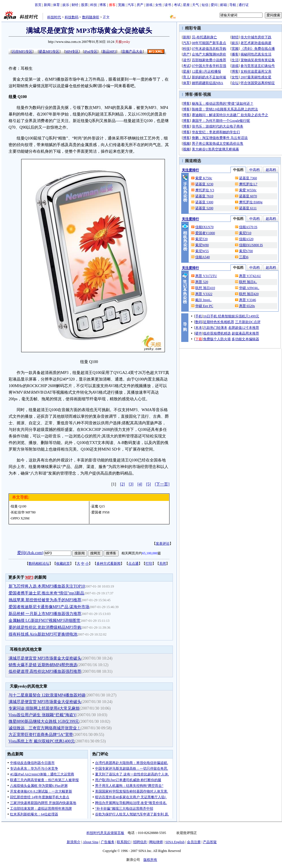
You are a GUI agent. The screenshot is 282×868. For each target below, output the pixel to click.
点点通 (133, 564)
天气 (196, 5)
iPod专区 (91, 51)
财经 (75, 5)
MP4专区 (72, 51)
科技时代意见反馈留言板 (105, 833)
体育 (56, 5)
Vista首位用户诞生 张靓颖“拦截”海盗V (43, 715)
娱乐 (66, 5)
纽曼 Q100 (19, 506)
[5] (148, 484)
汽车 (131, 5)
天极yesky (123, 42)
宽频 (121, 5)
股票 (84, 5)
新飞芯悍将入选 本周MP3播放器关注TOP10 (47, 586)
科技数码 (72, 17)
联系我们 (124, 842)
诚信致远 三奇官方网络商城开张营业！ (45, 728)
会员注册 (194, 842)
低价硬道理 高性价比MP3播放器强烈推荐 (45, 671)
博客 (103, 5)
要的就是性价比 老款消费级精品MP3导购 (45, 627)
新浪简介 (74, 842)
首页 (38, 5)
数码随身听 (91, 17)
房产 (140, 5)
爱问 (214, 5)
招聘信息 (140, 842)
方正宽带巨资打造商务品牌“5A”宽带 (41, 735)
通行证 (244, 5)
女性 (159, 5)
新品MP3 (109, 51)
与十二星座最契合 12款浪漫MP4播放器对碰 (47, 695)
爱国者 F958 (100, 512)
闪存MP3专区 (22, 51)
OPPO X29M (20, 518)
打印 (149, 564)
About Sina (90, 842)
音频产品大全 (132, 51)
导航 (233, 5)
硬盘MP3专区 (49, 51)
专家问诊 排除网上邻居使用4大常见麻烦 (44, 708)
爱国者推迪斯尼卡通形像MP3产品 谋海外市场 (49, 607)
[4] (140, 484)
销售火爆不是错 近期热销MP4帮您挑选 (43, 665)
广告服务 (108, 842)
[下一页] (162, 484)
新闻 (47, 5)
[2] (122, 484)
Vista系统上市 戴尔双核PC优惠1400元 (42, 741)
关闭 (163, 564)
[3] (131, 484)
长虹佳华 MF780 (23, 512)
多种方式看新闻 (109, 564)
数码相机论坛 (39, 564)
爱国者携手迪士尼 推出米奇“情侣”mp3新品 (47, 593)
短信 (205, 5)
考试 (177, 5)
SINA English (175, 842)
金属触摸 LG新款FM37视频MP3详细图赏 (45, 621)
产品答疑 (210, 842)
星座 (186, 5)
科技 (94, 5)
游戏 (149, 5)
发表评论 (163, 544)
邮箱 (224, 5)
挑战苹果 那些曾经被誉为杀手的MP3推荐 (45, 600)
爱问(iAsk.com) (30, 553)
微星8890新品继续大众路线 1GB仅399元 (44, 721)
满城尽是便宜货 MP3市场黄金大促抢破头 (45, 658)
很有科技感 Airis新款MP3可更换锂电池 (43, 634)
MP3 (29, 577)
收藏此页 (63, 564)
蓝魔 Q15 (98, 506)
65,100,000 (150, 553)
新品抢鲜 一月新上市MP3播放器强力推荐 (45, 614)
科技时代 (54, 17)
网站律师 (156, 842)
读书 (168, 5)
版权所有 (150, 860)
